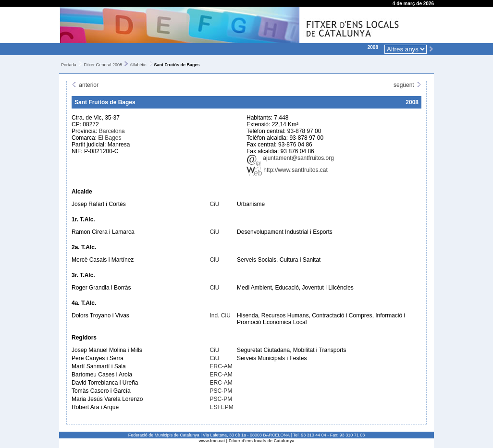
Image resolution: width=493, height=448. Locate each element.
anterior (85, 85)
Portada (69, 65)
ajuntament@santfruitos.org (290, 158)
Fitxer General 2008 (103, 65)
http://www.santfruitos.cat (287, 170)
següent (407, 85)
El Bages (110, 138)
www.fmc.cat (212, 441)
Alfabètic (138, 65)
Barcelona (112, 131)
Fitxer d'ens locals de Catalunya (262, 441)
